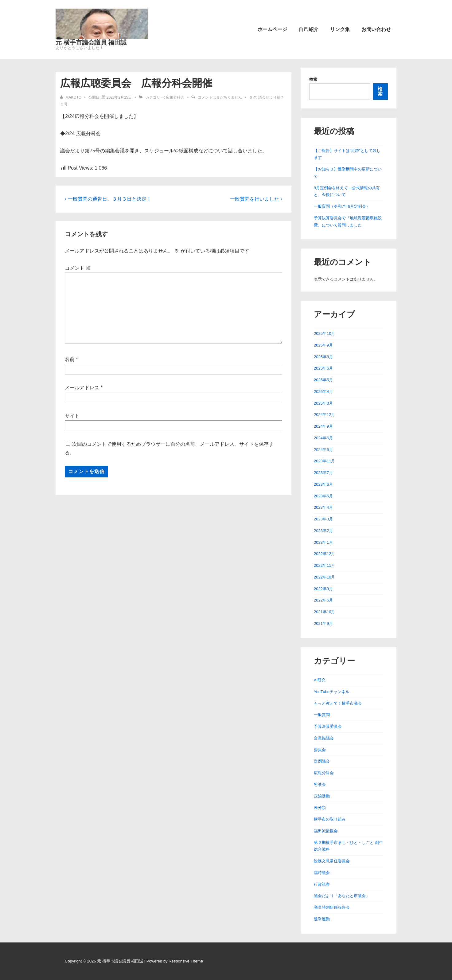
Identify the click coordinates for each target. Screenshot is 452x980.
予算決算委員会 (328, 726)
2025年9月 (323, 345)
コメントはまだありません (220, 97)
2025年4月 (323, 392)
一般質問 (322, 715)
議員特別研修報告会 (332, 907)
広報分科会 (175, 97)
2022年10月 (324, 577)
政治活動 (322, 796)
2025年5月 (323, 380)
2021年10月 (324, 612)
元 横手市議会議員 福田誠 (91, 42)
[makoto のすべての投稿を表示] (71, 97)
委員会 (320, 750)
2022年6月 (323, 600)
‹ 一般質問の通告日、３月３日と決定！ (108, 199)
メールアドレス (82, 388)
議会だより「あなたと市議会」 (342, 896)
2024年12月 (324, 415)
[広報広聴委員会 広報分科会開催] (119, 97)
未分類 (320, 808)
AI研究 (320, 680)
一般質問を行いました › (256, 199)
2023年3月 (323, 519)
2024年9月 (323, 426)
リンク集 (340, 29)
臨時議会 (322, 873)
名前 (70, 359)
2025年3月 (323, 403)
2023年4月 (323, 507)
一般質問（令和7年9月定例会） (342, 206)
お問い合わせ (376, 29)
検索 (313, 79)
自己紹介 (309, 29)
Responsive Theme (186, 961)
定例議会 (322, 761)
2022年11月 (324, 565)
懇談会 (320, 784)
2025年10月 (324, 333)
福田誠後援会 (326, 831)
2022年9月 (323, 589)
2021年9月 (323, 623)
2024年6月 (323, 438)
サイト (72, 416)
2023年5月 (323, 496)
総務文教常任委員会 (332, 861)
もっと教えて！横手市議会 (338, 703)
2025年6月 (323, 368)
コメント (78, 268)
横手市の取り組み (330, 819)
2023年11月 (324, 461)
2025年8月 (323, 357)
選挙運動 (322, 919)
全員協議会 (324, 738)
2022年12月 (324, 554)
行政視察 (322, 884)
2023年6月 (323, 484)
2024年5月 (323, 450)
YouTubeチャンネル (332, 692)
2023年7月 (323, 473)
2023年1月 (323, 542)
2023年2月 (323, 531)
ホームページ (272, 29)
